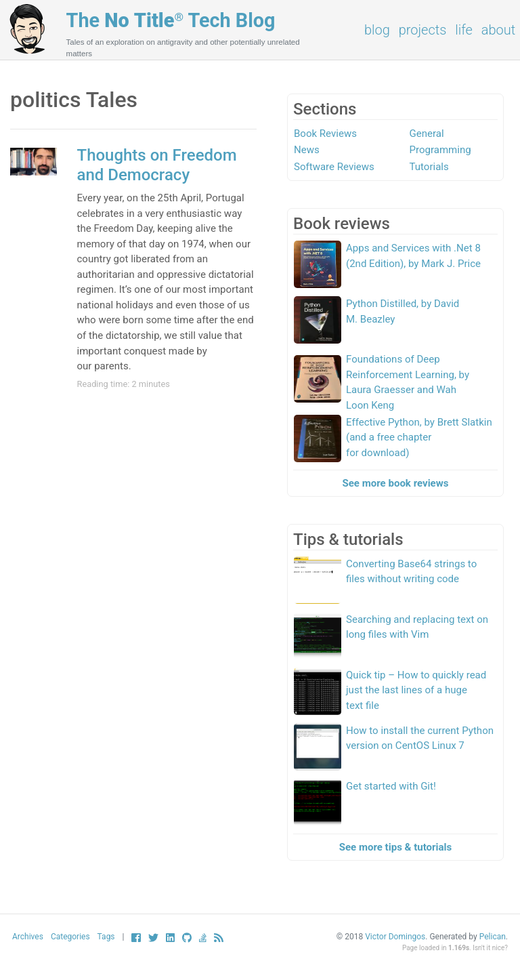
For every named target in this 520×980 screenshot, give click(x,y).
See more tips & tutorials (396, 847)
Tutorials (429, 167)
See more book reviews (396, 483)
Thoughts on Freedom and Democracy (157, 165)
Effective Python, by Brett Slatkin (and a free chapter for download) (419, 437)
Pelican (493, 937)
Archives (28, 937)
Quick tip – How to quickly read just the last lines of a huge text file (416, 690)
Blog (377, 30)
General (427, 134)
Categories (70, 937)
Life (464, 30)
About (498, 30)
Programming (440, 150)
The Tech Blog (171, 20)
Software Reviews (334, 167)
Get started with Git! (391, 786)
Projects (423, 30)
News (307, 150)
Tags (106, 937)
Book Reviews (325, 134)
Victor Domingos (395, 937)
